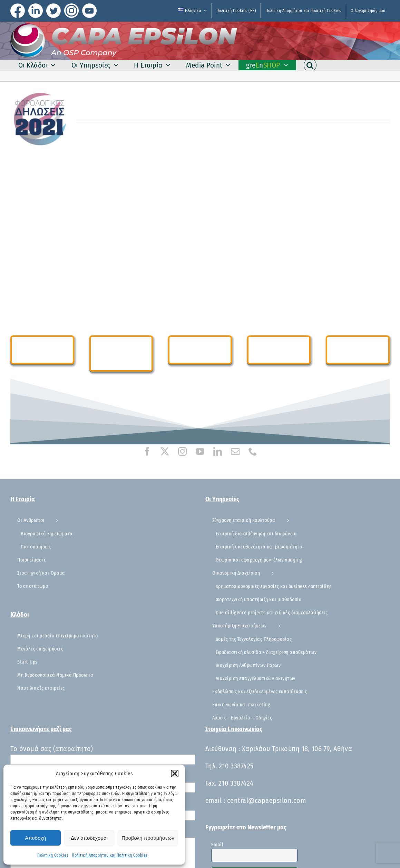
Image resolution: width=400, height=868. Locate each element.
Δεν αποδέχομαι (89, 838)
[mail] (235, 451)
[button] (175, 774)
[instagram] (182, 451)
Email (217, 845)
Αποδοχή (35, 838)
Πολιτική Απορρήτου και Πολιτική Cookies (110, 855)
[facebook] (147, 451)
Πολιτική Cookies (53, 855)
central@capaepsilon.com (267, 800)
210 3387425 (236, 766)
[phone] (253, 451)
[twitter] (165, 451)
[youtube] (200, 451)
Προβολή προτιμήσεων (148, 838)
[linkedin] (218, 451)
